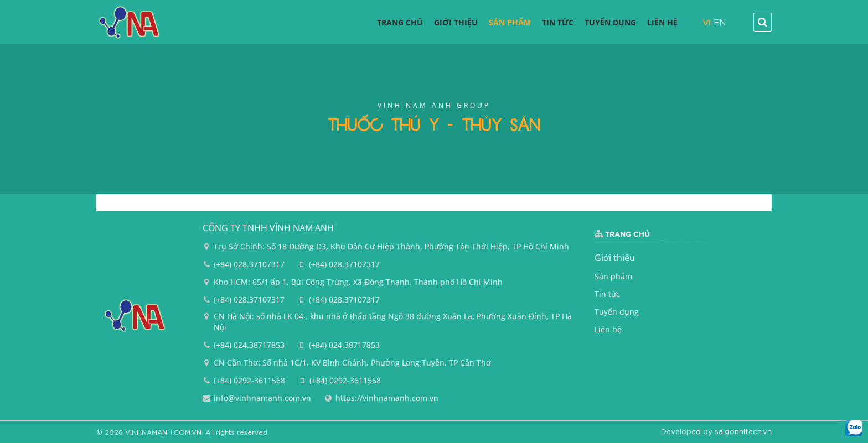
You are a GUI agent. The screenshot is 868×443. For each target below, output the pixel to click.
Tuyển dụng (617, 312)
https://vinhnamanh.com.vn (387, 398)
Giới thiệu (615, 258)
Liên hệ (608, 329)
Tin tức (607, 294)
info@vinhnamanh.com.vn (262, 398)
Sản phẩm (613, 276)
